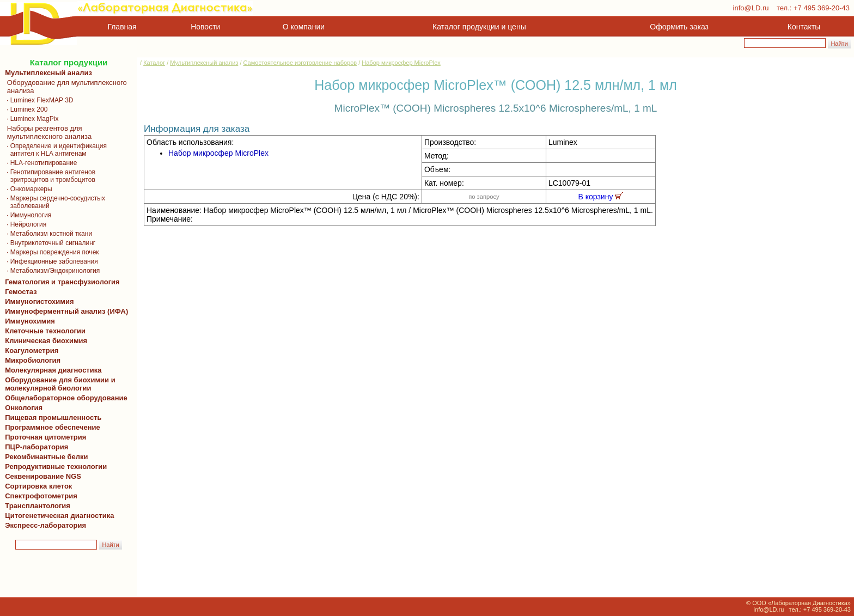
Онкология (24, 408)
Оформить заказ (679, 27)
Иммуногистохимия (38, 301)
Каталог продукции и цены (479, 27)
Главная (122, 27)
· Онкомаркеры (27, 189)
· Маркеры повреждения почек (50, 252)
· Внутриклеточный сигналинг (48, 243)
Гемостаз (21, 292)
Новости (205, 27)
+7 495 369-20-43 (822, 8)
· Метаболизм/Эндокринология (50, 271)
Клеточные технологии (43, 331)
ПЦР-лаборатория (35, 447)
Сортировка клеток (36, 486)
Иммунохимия (30, 321)
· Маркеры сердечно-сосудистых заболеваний (53, 202)
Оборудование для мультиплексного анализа (64, 87)
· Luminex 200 (24, 109)
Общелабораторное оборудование (64, 398)
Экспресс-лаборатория (45, 525)
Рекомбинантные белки (45, 457)
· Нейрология (24, 224)
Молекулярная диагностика (51, 370)
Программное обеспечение (53, 427)
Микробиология (33, 360)
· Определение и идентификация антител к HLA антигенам (54, 150)
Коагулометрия (32, 350)
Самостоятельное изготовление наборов (300, 63)
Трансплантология (36, 506)
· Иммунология (26, 215)
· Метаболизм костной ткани (47, 234)
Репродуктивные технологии (54, 466)
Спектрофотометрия (41, 496)
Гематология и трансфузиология (60, 282)
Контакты (804, 27)
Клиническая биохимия (44, 341)
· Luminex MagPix (30, 119)
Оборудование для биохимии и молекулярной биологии (58, 384)
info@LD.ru (751, 8)
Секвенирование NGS (41, 476)
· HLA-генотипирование (39, 163)
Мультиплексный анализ (48, 73)
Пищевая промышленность (53, 417)
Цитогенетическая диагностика (57, 516)
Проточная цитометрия (44, 437)
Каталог (154, 63)
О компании (303, 27)
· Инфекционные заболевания (50, 261)
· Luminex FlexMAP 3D (37, 100)
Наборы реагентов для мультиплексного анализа (46, 132)
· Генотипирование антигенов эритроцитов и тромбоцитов (48, 176)
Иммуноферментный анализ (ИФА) (65, 311)
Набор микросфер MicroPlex (401, 63)
